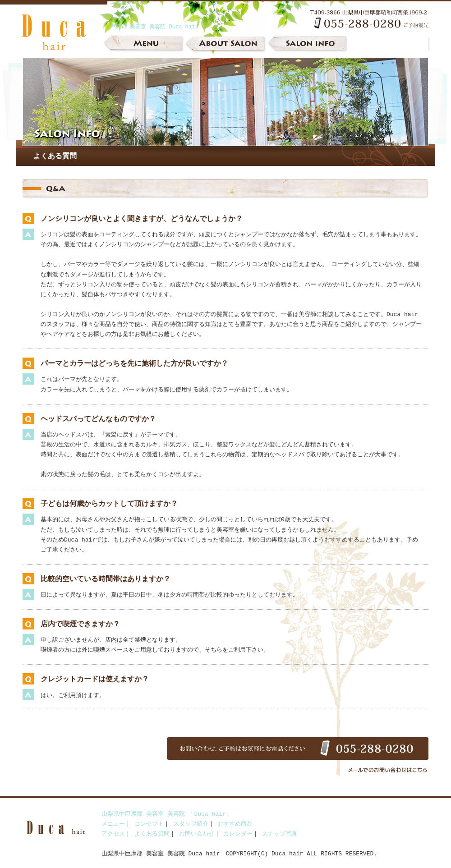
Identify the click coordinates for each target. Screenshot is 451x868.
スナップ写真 (280, 834)
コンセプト (149, 824)
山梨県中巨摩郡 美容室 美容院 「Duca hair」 (167, 814)
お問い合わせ (197, 834)
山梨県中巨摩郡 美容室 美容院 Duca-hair (63, 45)
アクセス (113, 834)
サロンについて (225, 45)
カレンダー (238, 834)
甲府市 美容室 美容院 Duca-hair (154, 27)
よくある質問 (152, 834)
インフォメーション (307, 45)
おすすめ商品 (235, 824)
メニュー (144, 45)
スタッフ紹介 (191, 824)
